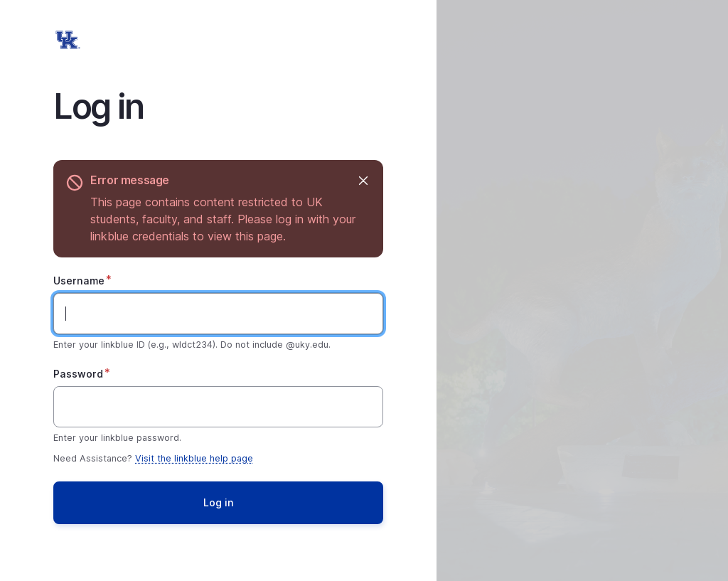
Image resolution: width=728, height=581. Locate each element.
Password (78, 374)
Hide (362, 180)
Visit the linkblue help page (194, 458)
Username (79, 281)
